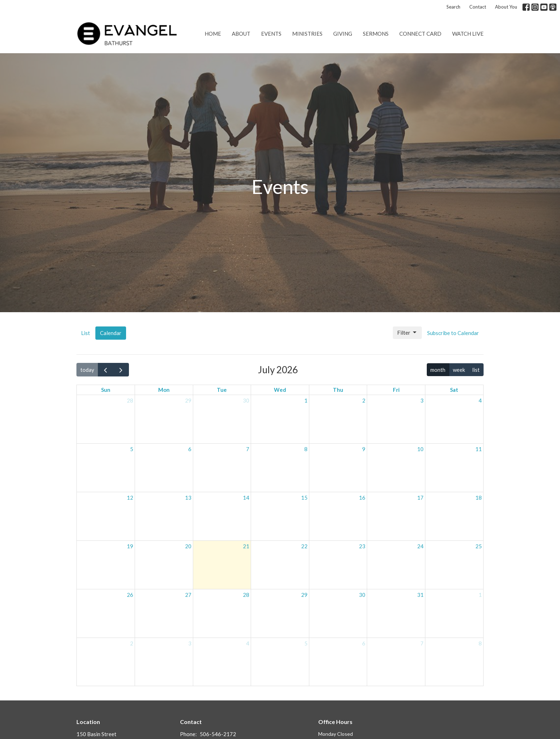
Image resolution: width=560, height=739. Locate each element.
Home (213, 34)
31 (420, 595)
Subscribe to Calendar (453, 333)
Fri (396, 390)
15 (304, 498)
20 (188, 546)
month (438, 370)
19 (130, 546)
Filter (407, 333)
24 (420, 546)
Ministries (307, 34)
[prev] (106, 370)
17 (420, 498)
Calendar (111, 333)
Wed (280, 390)
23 (362, 546)
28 (130, 400)
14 (246, 498)
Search (453, 7)
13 (188, 498)
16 (362, 498)
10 (420, 449)
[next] (121, 370)
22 (304, 546)
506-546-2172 (218, 734)
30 (246, 400)
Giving (343, 34)
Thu (338, 390)
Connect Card (420, 34)
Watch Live (468, 34)
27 (188, 595)
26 (130, 595)
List (86, 333)
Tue (222, 390)
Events (271, 34)
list (476, 370)
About (241, 34)
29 (188, 400)
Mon (164, 390)
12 (130, 498)
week (459, 370)
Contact (478, 7)
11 (479, 449)
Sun (106, 390)
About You (506, 7)
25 (479, 546)
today (87, 370)
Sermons (376, 34)
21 (246, 546)
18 (479, 498)
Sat (454, 390)
